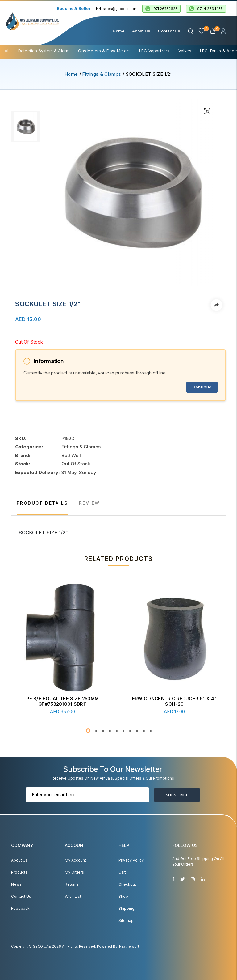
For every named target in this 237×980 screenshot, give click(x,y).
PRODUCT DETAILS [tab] (42, 503)
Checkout (127, 884)
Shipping (127, 908)
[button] (88, 731)
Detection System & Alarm (44, 51)
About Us (141, 31)
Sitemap (126, 920)
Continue (202, 387)
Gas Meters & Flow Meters (104, 51)
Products (19, 872)
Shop (123, 896)
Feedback (20, 908)
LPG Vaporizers (154, 51)
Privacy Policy (131, 860)
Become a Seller (74, 8)
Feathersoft (129, 946)
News (16, 884)
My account (75, 860)
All (7, 51)
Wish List (73, 896)
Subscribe (177, 795)
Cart (122, 872)
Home (119, 31)
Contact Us (169, 31)
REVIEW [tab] (89, 503)
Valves (185, 51)
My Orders (74, 872)
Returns (72, 884)
